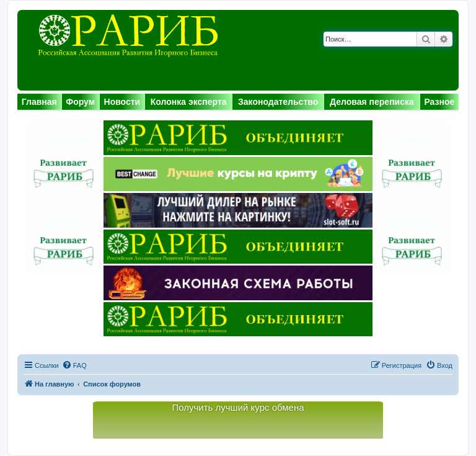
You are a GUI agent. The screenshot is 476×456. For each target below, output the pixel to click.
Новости (122, 102)
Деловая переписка (372, 102)
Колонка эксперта (189, 102)
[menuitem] (74, 365)
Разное (439, 102)
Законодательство (278, 102)
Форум (80, 102)
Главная (39, 102)
